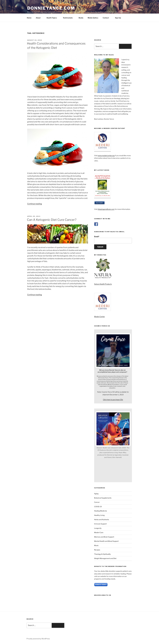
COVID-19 (98, 507)
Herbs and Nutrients (102, 519)
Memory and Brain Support (104, 537)
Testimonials (69, 18)
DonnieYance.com (51, 8)
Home (29, 18)
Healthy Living (99, 515)
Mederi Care (99, 532)
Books (81, 18)
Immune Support (100, 524)
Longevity (98, 528)
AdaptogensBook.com (106, 209)
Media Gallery (93, 18)
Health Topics (53, 18)
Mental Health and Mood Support (106, 541)
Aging (96, 494)
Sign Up (118, 18)
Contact (107, 18)
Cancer (97, 502)
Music (96, 545)
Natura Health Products (103, 284)
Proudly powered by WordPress (38, 639)
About (39, 18)
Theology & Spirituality (102, 554)
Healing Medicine (101, 511)
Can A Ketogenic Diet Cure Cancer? (52, 220)
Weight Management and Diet (105, 558)
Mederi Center (99, 317)
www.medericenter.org (106, 156)
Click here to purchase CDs (113, 400)
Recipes (97, 550)
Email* (113, 239)
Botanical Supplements (103, 498)
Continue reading (35, 204)
